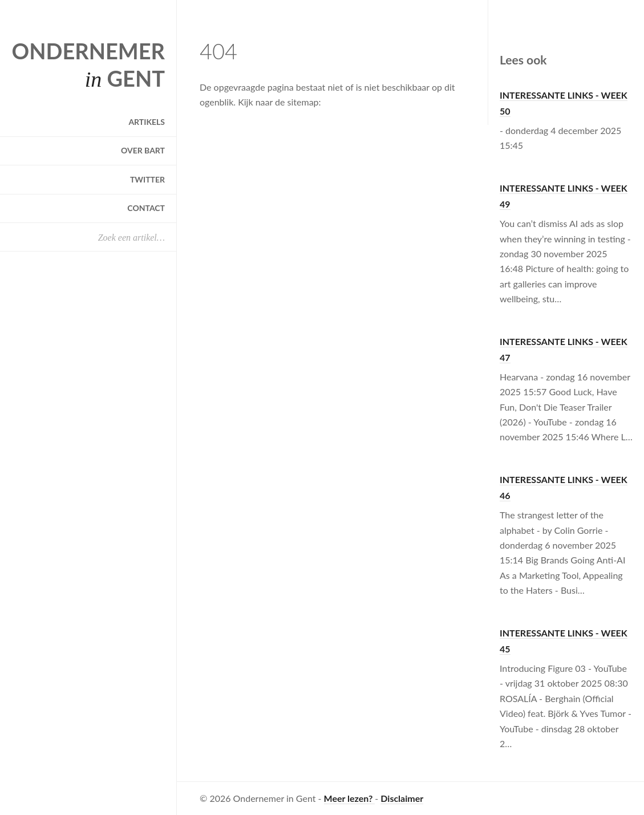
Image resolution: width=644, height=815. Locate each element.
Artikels (147, 122)
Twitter (147, 179)
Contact (146, 208)
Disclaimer (402, 798)
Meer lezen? (350, 798)
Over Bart (143, 150)
